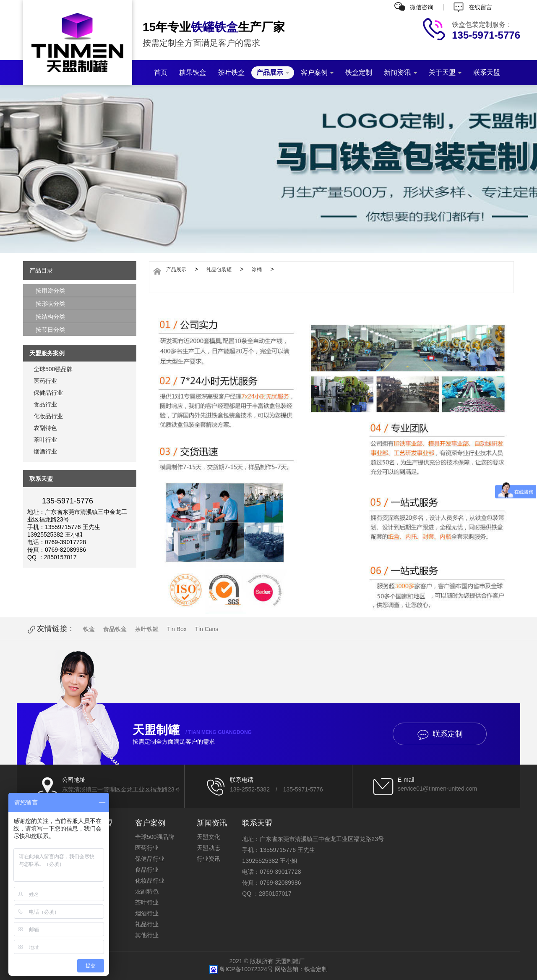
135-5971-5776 (303, 789)
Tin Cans (207, 629)
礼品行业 (147, 924)
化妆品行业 (48, 416)
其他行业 (147, 935)
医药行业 (45, 381)
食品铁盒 (115, 629)
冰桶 (257, 270)
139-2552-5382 (250, 789)
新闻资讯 (400, 72)
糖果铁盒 (193, 72)
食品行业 (45, 404)
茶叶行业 (45, 440)
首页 (161, 72)
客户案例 (317, 72)
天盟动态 (209, 848)
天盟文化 (209, 837)
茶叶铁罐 (147, 629)
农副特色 (45, 428)
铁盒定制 (359, 72)
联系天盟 (487, 72)
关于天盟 (445, 72)
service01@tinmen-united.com (437, 789)
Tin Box (177, 629)
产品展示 (273, 72)
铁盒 (89, 629)
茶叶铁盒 (231, 72)
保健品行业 (48, 393)
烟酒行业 (45, 451)
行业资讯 (209, 859)
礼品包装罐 (219, 270)
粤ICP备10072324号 (247, 969)
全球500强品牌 (53, 369)
